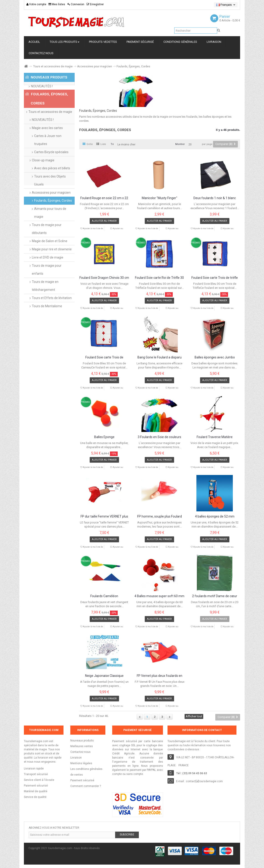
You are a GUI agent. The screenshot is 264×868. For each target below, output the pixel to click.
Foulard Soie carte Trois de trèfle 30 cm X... (215, 278)
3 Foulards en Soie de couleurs (159, 437)
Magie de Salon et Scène (50, 257)
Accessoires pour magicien (95, 66)
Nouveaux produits (82, 741)
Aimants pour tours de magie (50, 229)
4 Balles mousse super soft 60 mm (159, 596)
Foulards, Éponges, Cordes (53, 217)
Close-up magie (43, 176)
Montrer (180, 144)
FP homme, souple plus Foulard (160, 516)
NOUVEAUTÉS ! (42, 90)
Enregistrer (95, 4)
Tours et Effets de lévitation (52, 314)
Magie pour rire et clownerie (52, 265)
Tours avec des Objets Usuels (50, 197)
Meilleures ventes (82, 746)
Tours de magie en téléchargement (45, 302)
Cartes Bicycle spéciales (51, 168)
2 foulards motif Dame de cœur (215, 596)
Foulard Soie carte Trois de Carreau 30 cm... (104, 358)
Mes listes (57, 4)
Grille (88, 144)
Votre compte (36, 4)
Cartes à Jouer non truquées (48, 156)
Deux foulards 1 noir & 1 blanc (215, 198)
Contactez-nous (80, 752)
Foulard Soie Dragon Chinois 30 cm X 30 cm (104, 278)
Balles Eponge (104, 437)
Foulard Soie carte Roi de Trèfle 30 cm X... (159, 278)
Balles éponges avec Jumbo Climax (215, 358)
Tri (112, 144)
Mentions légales (81, 763)
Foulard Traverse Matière (215, 437)
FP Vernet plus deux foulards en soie (160, 676)
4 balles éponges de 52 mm (215, 516)
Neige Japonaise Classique (104, 676)
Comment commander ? (86, 786)
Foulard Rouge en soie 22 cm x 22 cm (104, 198)
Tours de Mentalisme (47, 322)
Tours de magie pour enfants (47, 286)
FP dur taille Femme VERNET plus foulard (104, 517)
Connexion (76, 4)
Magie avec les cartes (47, 144)
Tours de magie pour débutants (47, 245)
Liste (101, 144)
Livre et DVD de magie (48, 274)
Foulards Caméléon (104, 596)
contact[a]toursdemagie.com (204, 781)
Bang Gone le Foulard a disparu (160, 357)
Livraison (76, 758)
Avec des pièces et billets (52, 184)
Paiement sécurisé (82, 780)
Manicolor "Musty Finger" (160, 198)
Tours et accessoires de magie (53, 66)
